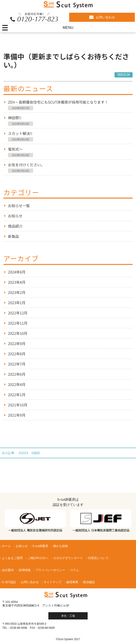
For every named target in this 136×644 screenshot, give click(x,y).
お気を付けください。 (26, 165)
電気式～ (15, 149)
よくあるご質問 (12, 558)
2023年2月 (17, 292)
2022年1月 (17, 395)
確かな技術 (61, 546)
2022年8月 (17, 354)
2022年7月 (17, 364)
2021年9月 (17, 415)
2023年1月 (17, 303)
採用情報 (25, 570)
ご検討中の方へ (38, 558)
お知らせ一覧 (19, 206)
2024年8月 (17, 272)
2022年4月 (17, 384)
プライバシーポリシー (50, 570)
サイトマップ (52, 582)
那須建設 (89, 582)
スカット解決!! (20, 133)
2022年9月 (17, 343)
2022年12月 (18, 313)
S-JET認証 (9, 582)
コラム (75, 570)
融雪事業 (72, 582)
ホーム (6, 546)
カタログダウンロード (68, 558)
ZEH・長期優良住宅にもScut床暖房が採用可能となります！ (58, 102)
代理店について (98, 558)
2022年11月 (18, 323)
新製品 (13, 236)
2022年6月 (17, 374)
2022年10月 (18, 333)
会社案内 (8, 570)
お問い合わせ (102, 17)
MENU (68, 28)
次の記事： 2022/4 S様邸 (21, 453)
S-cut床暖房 (40, 546)
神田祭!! (15, 118)
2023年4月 (17, 282)
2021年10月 (18, 405)
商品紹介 (15, 226)
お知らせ (15, 216)
